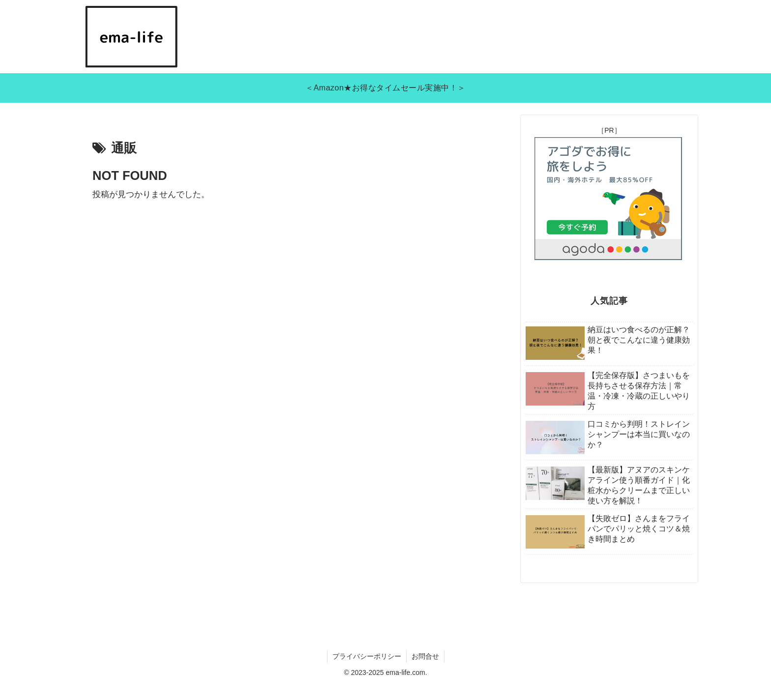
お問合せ (425, 656)
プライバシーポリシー (367, 656)
